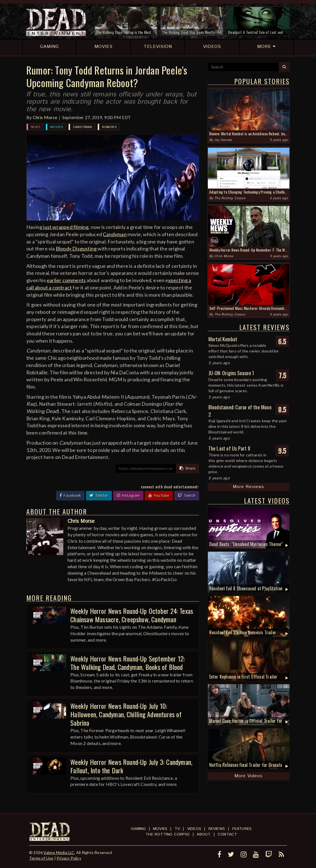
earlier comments (66, 280)
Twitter (99, 496)
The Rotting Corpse (230, 198)
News (36, 127)
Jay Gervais (223, 140)
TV (177, 829)
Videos (194, 829)
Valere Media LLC (59, 852)
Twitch (187, 496)
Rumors (109, 127)
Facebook (70, 496)
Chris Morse (45, 117)
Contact (227, 834)
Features (242, 829)
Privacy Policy (69, 858)
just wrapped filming (66, 227)
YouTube (159, 496)
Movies (57, 127)
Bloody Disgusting (76, 249)
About (204, 834)
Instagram (128, 496)
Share (188, 468)
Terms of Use (41, 858)
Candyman (83, 127)
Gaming (138, 829)
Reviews (217, 829)
